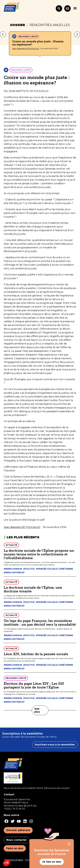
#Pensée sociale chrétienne (54, 569)
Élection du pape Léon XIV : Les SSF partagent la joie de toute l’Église (34, 685)
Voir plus (37, 710)
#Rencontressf (14, 573)
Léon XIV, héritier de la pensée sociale (36, 654)
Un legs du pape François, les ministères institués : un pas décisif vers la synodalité (40, 623)
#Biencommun (13, 569)
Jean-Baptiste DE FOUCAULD (26, 48)
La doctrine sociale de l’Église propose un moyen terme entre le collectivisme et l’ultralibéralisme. (39, 554)
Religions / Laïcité (28, 36)
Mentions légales (14, 860)
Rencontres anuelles (50, 25)
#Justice (29, 569)
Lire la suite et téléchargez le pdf (24, 520)
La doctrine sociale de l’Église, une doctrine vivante (33, 589)
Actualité (11, 545)
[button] (75, 8)
